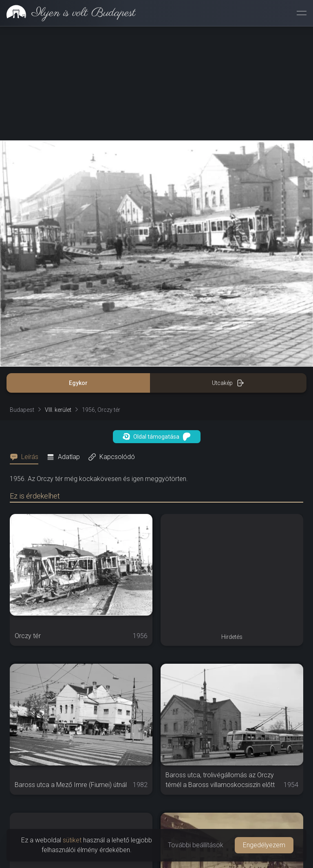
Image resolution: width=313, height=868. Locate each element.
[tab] (26, 457)
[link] (68, 13)
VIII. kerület (58, 410)
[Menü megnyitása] (302, 13)
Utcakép (228, 383)
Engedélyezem (264, 845)
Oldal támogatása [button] (157, 437)
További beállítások (196, 845)
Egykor (78, 383)
